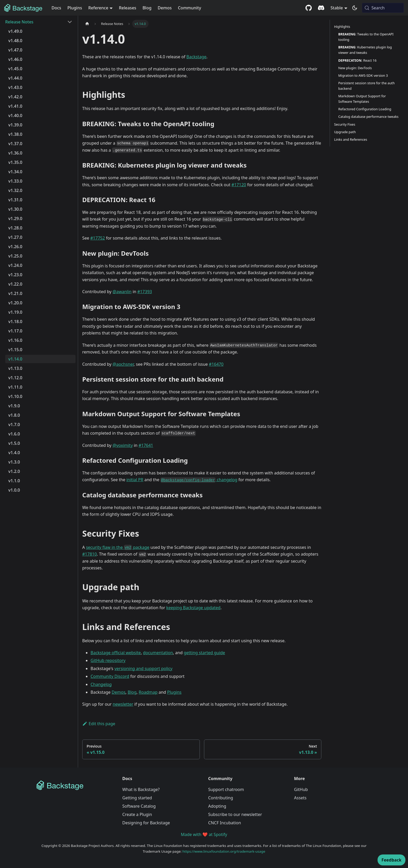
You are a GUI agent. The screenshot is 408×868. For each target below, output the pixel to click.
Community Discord (110, 676)
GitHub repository (108, 660)
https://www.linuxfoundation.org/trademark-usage (224, 851)
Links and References (351, 139)
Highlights (342, 27)
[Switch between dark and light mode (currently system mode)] (355, 8)
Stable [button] (337, 8)
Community (190, 8)
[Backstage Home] (75, 785)
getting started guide (204, 653)
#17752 (98, 238)
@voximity (123, 445)
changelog (199, 480)
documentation (158, 653)
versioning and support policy (144, 668)
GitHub (301, 789)
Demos (165, 8)
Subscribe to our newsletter (235, 814)
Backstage (196, 57)
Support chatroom (226, 789)
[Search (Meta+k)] (383, 8)
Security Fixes (345, 124)
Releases (128, 8)
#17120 (239, 185)
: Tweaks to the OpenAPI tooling (366, 37)
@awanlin (122, 292)
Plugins (75, 8)
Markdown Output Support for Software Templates (362, 99)
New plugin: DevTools (355, 68)
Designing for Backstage (146, 823)
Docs (56, 8)
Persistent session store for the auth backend (366, 86)
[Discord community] (321, 8)
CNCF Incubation (225, 823)
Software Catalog (139, 806)
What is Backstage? (141, 789)
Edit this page (99, 724)
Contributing (221, 798)
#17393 (145, 292)
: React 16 (357, 60)
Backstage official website (116, 653)
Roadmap (148, 692)
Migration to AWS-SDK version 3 (363, 75)
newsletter (123, 704)
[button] (39, 22)
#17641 (146, 445)
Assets (300, 798)
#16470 (216, 364)
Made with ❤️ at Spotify (204, 834)
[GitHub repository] (309, 8)
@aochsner (123, 364)
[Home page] (87, 24)
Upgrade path (345, 132)
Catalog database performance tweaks (368, 117)
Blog (147, 8)
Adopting (217, 806)
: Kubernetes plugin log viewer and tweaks (365, 50)
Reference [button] (98, 8)
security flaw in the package (118, 547)
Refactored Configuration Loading (365, 109)
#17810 (90, 554)
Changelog (101, 684)
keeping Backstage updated (193, 608)
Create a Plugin (137, 814)
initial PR (135, 480)
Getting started (137, 798)
